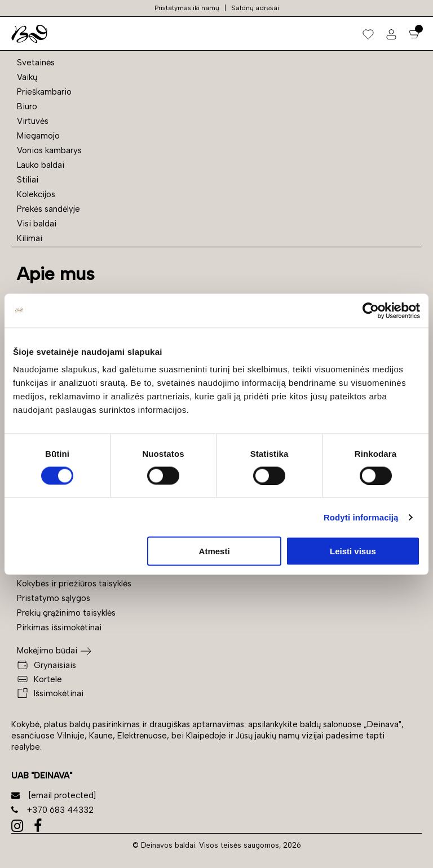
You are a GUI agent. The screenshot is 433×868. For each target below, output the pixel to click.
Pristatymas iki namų (187, 8)
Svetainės (36, 63)
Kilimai (30, 238)
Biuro (27, 106)
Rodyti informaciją (361, 517)
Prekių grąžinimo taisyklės (66, 613)
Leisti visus (353, 551)
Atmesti (215, 551)
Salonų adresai (255, 8)
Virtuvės (33, 121)
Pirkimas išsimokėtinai (59, 627)
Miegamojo (38, 136)
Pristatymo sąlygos (54, 598)
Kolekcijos (36, 194)
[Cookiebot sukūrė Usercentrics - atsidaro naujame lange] (371, 310)
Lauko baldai (41, 165)
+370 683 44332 (52, 810)
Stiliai (28, 180)
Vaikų (27, 77)
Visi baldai (37, 224)
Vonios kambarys (49, 150)
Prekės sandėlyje (48, 209)
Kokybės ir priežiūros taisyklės (74, 584)
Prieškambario (44, 92)
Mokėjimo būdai (47, 651)
